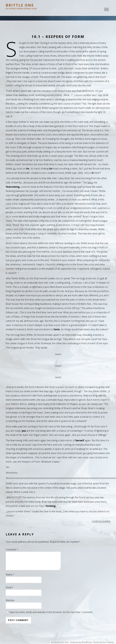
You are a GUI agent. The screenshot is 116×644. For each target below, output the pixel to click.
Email (10, 591)
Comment (12, 549)
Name (10, 578)
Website (10, 604)
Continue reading (101, 521)
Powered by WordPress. (81, 642)
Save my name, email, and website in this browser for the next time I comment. (51, 616)
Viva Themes (108, 642)
